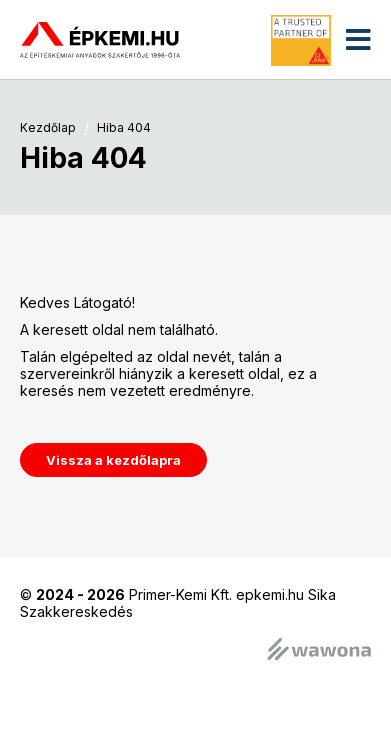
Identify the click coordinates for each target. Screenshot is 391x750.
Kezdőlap (48, 128)
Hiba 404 (124, 128)
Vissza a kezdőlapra (113, 460)
